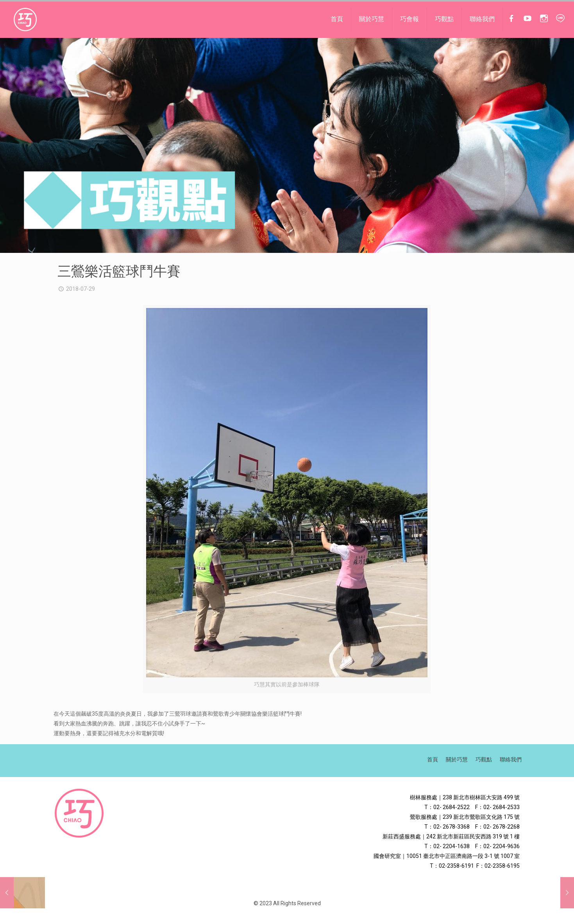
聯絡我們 (511, 759)
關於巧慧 (457, 759)
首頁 (433, 759)
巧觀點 (484, 759)
